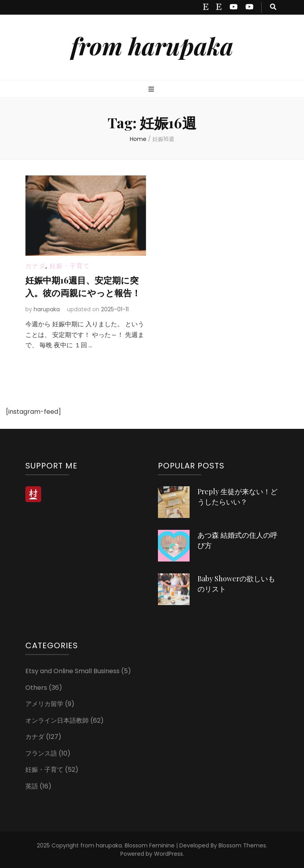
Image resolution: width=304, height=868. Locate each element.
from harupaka (152, 46)
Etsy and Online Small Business (72, 671)
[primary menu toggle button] (152, 90)
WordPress (168, 854)
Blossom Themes (242, 845)
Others (36, 688)
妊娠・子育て (70, 266)
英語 (32, 786)
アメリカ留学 (44, 704)
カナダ (35, 266)
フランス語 (41, 753)
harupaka (47, 309)
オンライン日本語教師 (57, 720)
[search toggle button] (273, 7)
